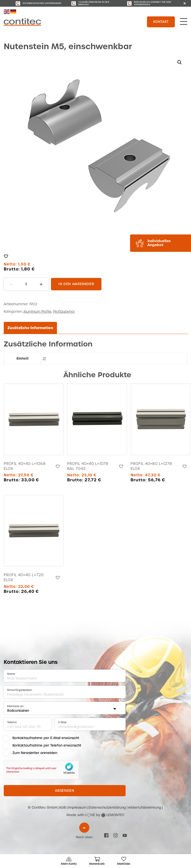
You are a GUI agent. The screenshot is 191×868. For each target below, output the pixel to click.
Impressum (77, 808)
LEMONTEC (116, 815)
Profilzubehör (64, 312)
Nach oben (84, 837)
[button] (180, 62)
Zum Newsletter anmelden (35, 753)
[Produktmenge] (26, 284)
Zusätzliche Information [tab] (30, 328)
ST (44, 359)
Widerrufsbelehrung (144, 808)
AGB (62, 808)
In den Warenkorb (76, 284)
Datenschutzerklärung (107, 808)
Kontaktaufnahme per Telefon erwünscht (47, 745)
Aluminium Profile (37, 312)
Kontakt (161, 22)
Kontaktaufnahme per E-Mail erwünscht (46, 738)
